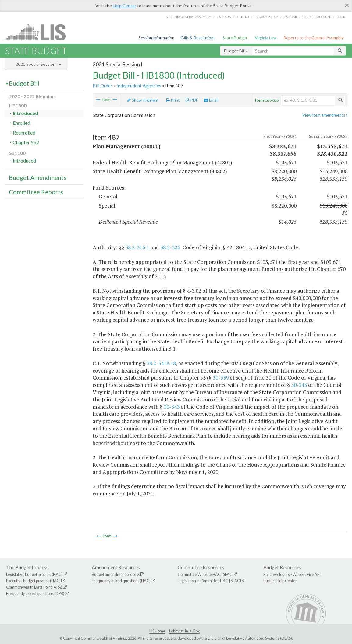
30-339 (221, 378)
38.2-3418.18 (161, 363)
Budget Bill (236, 51)
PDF (192, 100)
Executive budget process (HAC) (33, 581)
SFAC (228, 574)
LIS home (291, 17)
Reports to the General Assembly (314, 38)
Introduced (25, 113)
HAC (217, 574)
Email (211, 100)
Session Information (156, 38)
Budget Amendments (38, 177)
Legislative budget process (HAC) (34, 574)
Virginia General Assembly (189, 17)
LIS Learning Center (233, 17)
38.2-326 (170, 247)
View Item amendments (325, 115)
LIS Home (157, 631)
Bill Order (103, 86)
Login (341, 17)
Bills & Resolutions (198, 38)
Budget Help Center (280, 581)
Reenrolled (24, 133)
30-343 (299, 385)
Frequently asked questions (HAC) (121, 581)
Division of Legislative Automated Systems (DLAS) (250, 638)
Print (173, 100)
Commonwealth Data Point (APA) (34, 587)
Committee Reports (36, 192)
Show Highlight (143, 100)
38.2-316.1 (137, 247)
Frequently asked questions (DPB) (35, 593)
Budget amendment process (116, 574)
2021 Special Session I (38, 64)
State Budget (235, 38)
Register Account (317, 17)
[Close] (347, 5)
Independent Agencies (139, 86)
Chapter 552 (26, 142)
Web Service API (307, 574)
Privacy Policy (266, 17)
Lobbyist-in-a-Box (184, 631)
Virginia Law (266, 38)
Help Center (124, 6)
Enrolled (21, 123)
